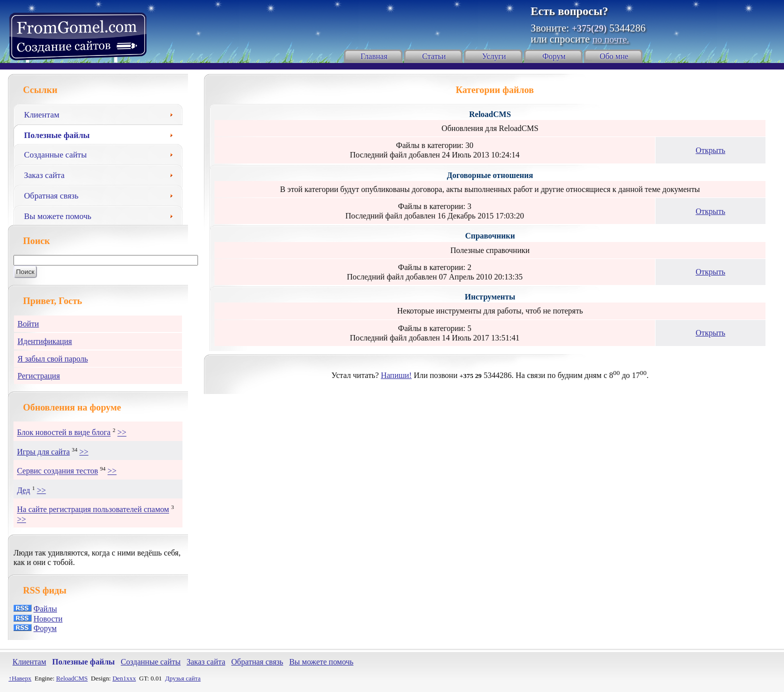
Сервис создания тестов (57, 471)
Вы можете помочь (102, 215)
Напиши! (396, 375)
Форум (554, 56)
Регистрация (39, 376)
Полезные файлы (102, 134)
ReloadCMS (72, 678)
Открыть (710, 150)
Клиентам (102, 113)
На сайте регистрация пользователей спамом (93, 510)
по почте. (611, 39)
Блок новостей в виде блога (64, 433)
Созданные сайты (102, 153)
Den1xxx (124, 678)
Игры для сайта (43, 452)
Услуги (494, 56)
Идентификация (45, 341)
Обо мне (614, 56)
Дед (23, 490)
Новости (48, 619)
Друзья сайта (183, 678)
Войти (28, 324)
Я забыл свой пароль (53, 359)
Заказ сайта (102, 174)
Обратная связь (102, 194)
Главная (374, 56)
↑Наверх (20, 678)
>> (122, 433)
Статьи (434, 56)
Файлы (45, 609)
